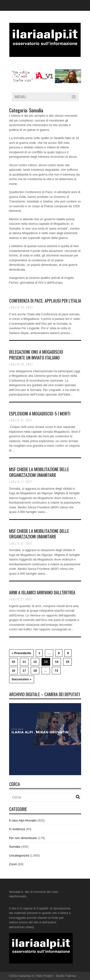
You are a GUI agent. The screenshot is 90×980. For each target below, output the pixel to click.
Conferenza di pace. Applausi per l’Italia (45, 301)
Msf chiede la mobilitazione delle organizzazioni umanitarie (39, 472)
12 (35, 662)
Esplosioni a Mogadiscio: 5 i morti (40, 414)
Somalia (15, 847)
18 (35, 671)
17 (24, 671)
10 (13, 662)
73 (56, 671)
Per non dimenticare (23, 838)
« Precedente (21, 653)
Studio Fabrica (66, 976)
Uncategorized (19, 855)
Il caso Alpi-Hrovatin (23, 820)
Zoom (13, 864)
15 (67, 662)
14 (57, 662)
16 (13, 671)
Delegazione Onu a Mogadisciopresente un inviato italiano (36, 355)
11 (24, 662)
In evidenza (17, 829)
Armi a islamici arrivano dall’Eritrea (42, 592)
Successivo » (22, 679)
